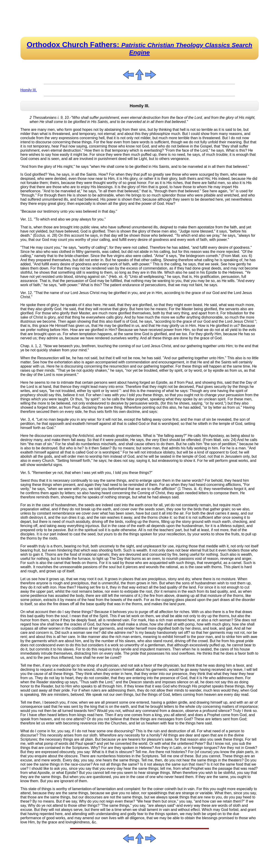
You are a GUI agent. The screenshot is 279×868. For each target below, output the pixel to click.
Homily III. (29, 90)
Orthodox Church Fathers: (140, 48)
